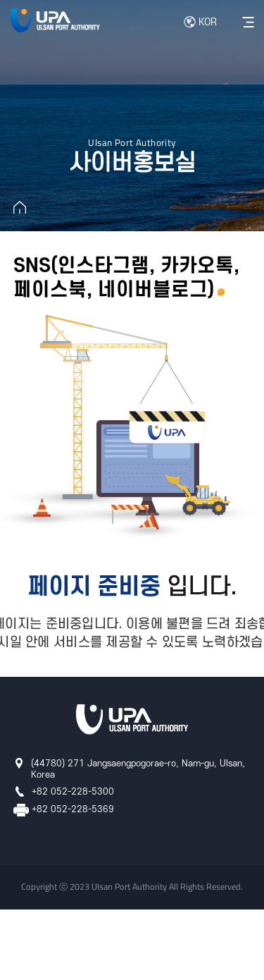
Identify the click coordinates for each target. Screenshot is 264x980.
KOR (208, 22)
